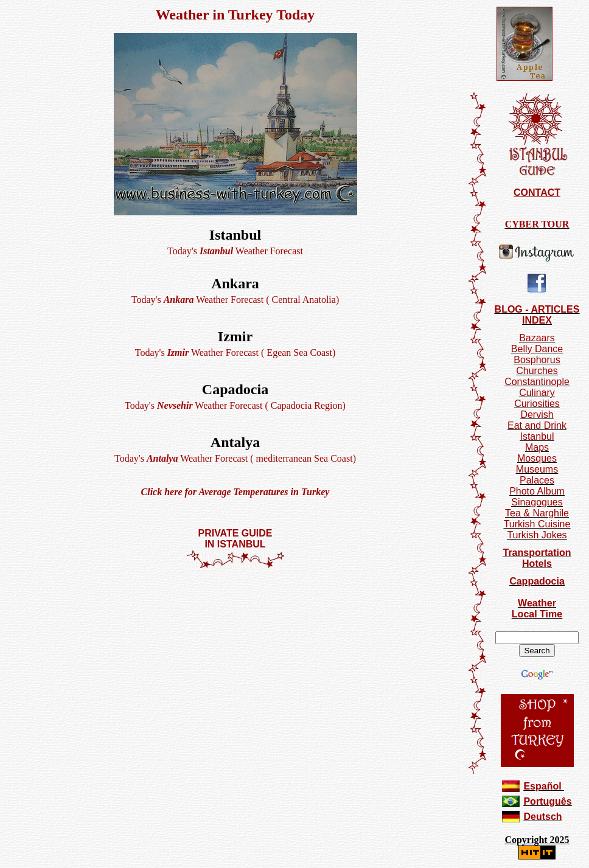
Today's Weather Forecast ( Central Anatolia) (235, 300)
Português (547, 801)
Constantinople (537, 382)
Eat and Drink (537, 425)
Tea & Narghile (537, 513)
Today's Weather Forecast (235, 251)
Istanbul (537, 436)
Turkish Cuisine (537, 524)
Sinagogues (537, 502)
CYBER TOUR (537, 224)
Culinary (537, 393)
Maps (537, 447)
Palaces (537, 480)
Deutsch (542, 817)
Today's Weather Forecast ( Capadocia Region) (235, 405)
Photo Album (537, 491)
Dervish (537, 415)
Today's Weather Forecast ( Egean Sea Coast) (235, 352)
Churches (537, 371)
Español (542, 786)
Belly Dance (537, 349)
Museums (537, 469)
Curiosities (537, 404)
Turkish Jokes (537, 535)
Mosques (537, 458)
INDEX (537, 320)
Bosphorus (537, 360)
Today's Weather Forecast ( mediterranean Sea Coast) (235, 458)
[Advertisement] (235, 605)
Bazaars (537, 338)
